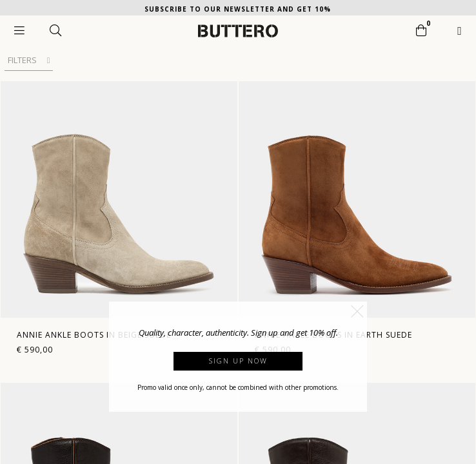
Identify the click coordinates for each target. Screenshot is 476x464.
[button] (357, 311)
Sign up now (238, 361)
